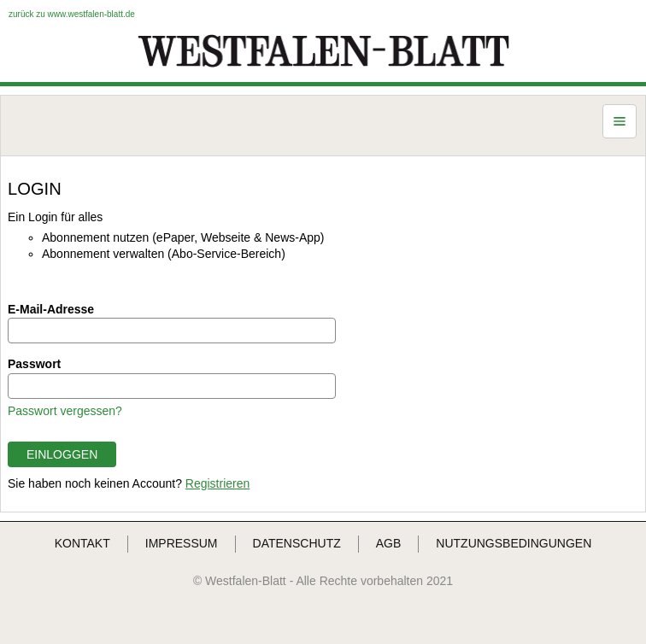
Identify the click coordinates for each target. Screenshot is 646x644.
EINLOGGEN (62, 454)
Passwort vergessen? (65, 411)
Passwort (34, 364)
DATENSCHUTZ (297, 543)
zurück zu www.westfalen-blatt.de (72, 14)
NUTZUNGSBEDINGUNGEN (514, 543)
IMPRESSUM (182, 543)
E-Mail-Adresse (51, 309)
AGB (389, 543)
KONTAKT (82, 543)
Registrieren (217, 483)
